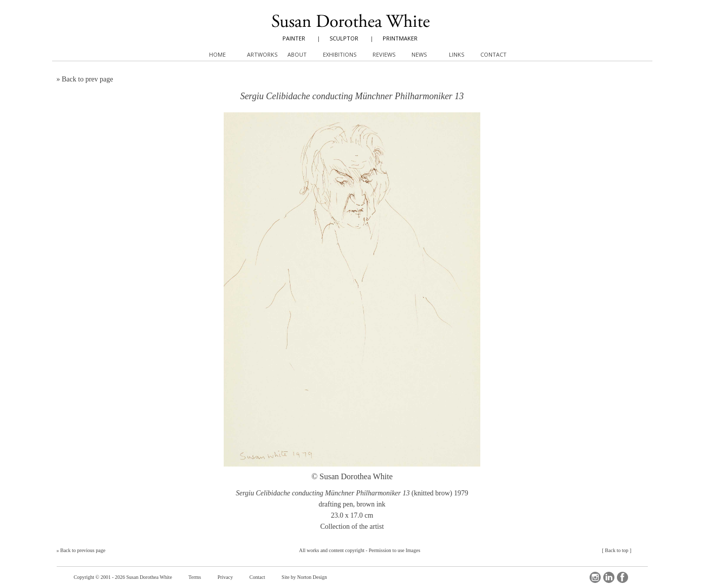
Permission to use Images (394, 550)
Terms (195, 577)
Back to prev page (87, 79)
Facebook (623, 577)
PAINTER (294, 38)
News (419, 54)
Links (457, 54)
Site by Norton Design (304, 577)
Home (217, 54)
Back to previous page (83, 550)
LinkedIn (609, 577)
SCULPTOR (344, 38)
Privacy (225, 577)
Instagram (595, 577)
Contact (257, 577)
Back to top (616, 550)
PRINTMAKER (400, 38)
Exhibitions (340, 54)
